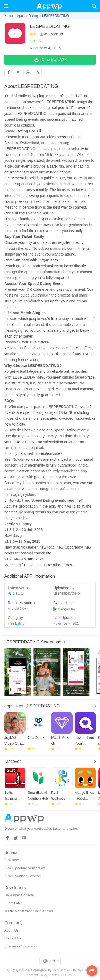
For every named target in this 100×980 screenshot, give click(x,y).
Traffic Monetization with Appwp (29, 911)
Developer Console (19, 895)
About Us (11, 930)
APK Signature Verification (25, 868)
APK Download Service (22, 876)
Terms (54, 975)
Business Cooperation (21, 946)
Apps (21, 16)
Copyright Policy (36, 975)
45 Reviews (53, 34)
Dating (33, 16)
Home (9, 16)
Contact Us (13, 938)
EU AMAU (69, 975)
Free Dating (16, 623)
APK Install (13, 860)
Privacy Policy (81, 970)
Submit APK (13, 903)
